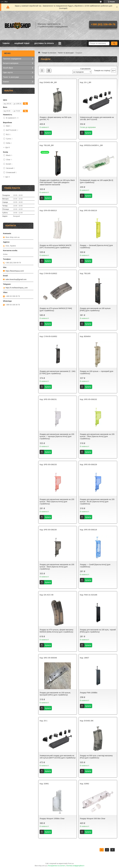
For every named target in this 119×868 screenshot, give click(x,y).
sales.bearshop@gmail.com (16, 279)
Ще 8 (7, 147)
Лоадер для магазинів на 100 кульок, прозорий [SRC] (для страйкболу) (55, 694)
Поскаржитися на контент (56, 866)
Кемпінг (6, 82)
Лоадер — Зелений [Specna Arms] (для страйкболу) (96, 246)
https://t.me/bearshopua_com (17, 288)
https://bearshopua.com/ (15, 271)
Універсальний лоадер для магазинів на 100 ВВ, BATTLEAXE (97, 118)
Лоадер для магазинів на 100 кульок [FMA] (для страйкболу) (95, 309)
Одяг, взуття (8, 72)
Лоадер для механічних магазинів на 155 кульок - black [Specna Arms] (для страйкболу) (57, 567)
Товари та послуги (49, 53)
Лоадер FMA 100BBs (89, 693)
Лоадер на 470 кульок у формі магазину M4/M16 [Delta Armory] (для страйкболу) (56, 631)
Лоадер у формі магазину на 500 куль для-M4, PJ (55, 118)
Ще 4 (7, 177)
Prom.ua (71, 864)
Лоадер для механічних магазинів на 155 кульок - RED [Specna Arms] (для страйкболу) (57, 502)
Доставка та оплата (44, 43)
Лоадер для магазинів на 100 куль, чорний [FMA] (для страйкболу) (98, 631)
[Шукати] (114, 43)
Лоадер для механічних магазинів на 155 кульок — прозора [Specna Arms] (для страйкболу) (57, 436)
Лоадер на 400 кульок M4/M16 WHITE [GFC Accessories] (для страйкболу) (55, 246)
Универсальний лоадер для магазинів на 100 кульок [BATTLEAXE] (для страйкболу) (58, 757)
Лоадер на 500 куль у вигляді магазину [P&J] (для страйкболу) (96, 757)
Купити (48, 133)
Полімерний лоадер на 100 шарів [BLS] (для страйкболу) (96, 181)
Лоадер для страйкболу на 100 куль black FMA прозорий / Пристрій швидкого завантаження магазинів (57, 182)
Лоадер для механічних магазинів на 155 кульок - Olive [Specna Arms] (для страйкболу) (97, 436)
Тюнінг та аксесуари (66, 53)
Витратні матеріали (11, 63)
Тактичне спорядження (12, 59)
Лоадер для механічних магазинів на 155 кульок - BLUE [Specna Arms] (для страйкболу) (97, 502)
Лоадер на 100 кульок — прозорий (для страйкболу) (97, 372)
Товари (6, 43)
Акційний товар (22, 43)
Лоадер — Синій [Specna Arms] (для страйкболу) (95, 566)
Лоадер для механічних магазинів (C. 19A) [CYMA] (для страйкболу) (57, 372)
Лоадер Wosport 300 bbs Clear (93, 818)
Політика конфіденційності (75, 866)
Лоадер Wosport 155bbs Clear (52, 818)
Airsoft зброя (8, 68)
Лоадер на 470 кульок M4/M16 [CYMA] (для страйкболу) (56, 309)
